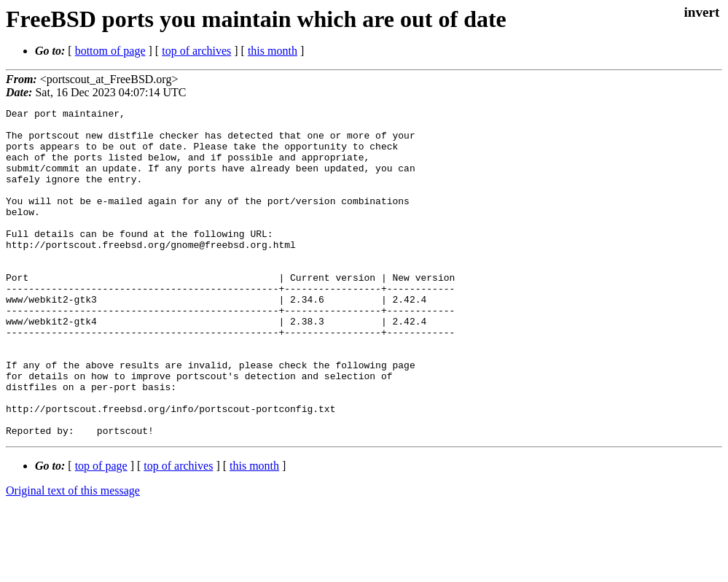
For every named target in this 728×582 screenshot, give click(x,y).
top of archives (196, 51)
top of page (101, 531)
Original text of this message (73, 556)
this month (273, 51)
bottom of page (110, 51)
